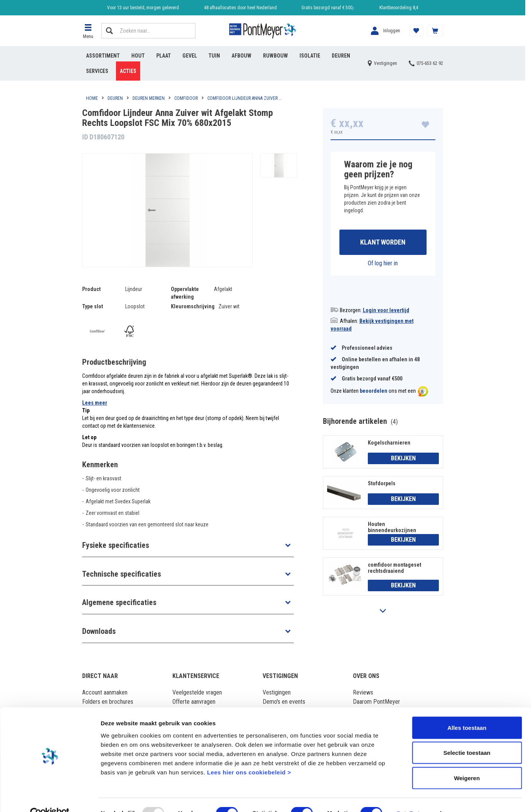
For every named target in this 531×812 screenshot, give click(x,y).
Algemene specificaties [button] (119, 602)
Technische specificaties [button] (122, 574)
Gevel (190, 56)
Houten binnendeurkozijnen (392, 528)
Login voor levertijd (386, 311)
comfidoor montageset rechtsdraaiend (395, 568)
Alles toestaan (467, 711)
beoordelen (374, 392)
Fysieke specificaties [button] (116, 545)
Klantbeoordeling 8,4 (399, 8)
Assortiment (103, 56)
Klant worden (383, 242)
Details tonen (415, 797)
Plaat (164, 56)
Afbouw (242, 56)
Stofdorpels (382, 484)
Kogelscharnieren (389, 443)
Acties (128, 71)
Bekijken (403, 459)
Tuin (214, 56)
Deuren (341, 56)
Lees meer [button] (95, 403)
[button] (88, 31)
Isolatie (310, 56)
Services (97, 71)
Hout (138, 56)
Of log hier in (383, 264)
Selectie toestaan (467, 737)
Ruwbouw (275, 56)
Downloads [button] (99, 631)
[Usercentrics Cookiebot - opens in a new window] (50, 797)
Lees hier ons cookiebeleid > (249, 756)
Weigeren (467, 762)
